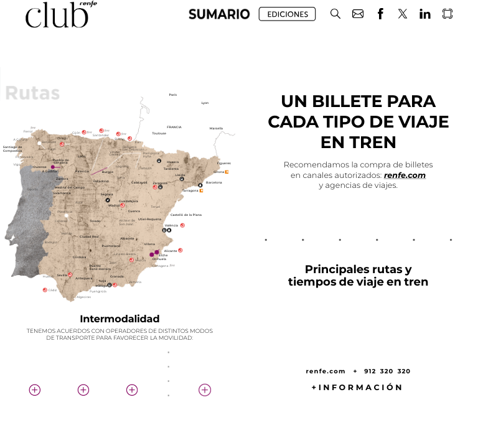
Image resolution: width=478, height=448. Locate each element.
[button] (335, 14)
